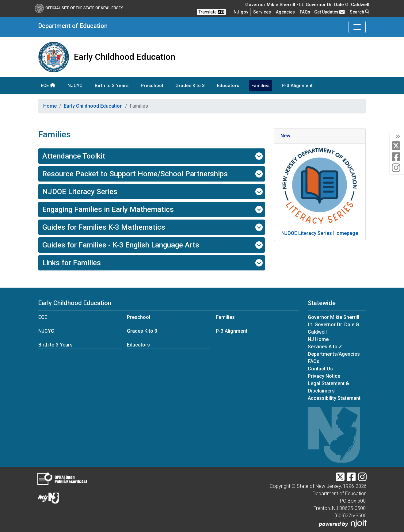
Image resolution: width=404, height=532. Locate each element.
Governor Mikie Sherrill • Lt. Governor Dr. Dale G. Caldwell (307, 5)
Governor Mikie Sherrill (333, 317)
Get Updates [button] (330, 12)
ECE (48, 86)
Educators (228, 86)
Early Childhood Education (93, 106)
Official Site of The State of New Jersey (79, 8)
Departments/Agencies (334, 354)
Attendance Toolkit (152, 156)
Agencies (285, 12)
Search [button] (360, 12)
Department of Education (73, 26)
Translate (211, 12)
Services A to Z (325, 347)
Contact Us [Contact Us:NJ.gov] (320, 369)
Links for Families (152, 263)
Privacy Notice (324, 376)
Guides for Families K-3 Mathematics (152, 227)
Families (260, 86)
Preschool (152, 86)
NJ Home (318, 339)
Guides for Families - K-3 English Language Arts (152, 245)
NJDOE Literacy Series (152, 192)
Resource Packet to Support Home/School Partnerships (152, 174)
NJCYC (75, 86)
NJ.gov (241, 12)
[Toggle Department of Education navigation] (357, 27)
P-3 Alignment (297, 86)
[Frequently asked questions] (305, 12)
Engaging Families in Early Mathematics (152, 209)
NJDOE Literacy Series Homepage (320, 233)
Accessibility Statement (334, 398)
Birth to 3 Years (112, 86)
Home (50, 106)
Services (262, 12)
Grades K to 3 (190, 86)
